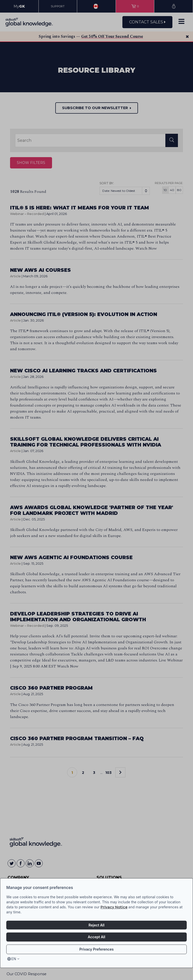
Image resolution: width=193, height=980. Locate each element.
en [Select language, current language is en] (14, 959)
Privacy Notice (114, 907)
